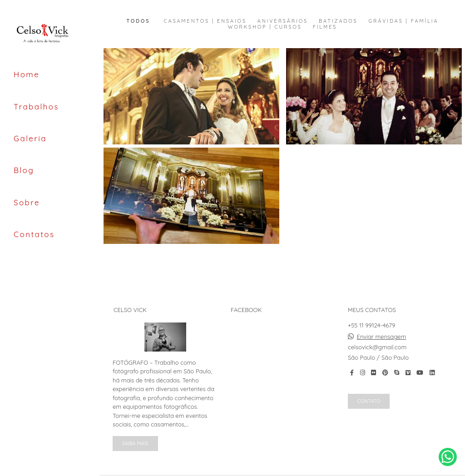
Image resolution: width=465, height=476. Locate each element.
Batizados (338, 21)
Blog (24, 170)
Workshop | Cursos (265, 27)
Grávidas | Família (404, 21)
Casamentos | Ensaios (205, 21)
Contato (369, 401)
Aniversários (283, 21)
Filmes (325, 27)
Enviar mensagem (382, 337)
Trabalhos (36, 107)
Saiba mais (135, 443)
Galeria (30, 138)
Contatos (34, 234)
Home (27, 74)
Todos (139, 21)
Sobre (27, 202)
